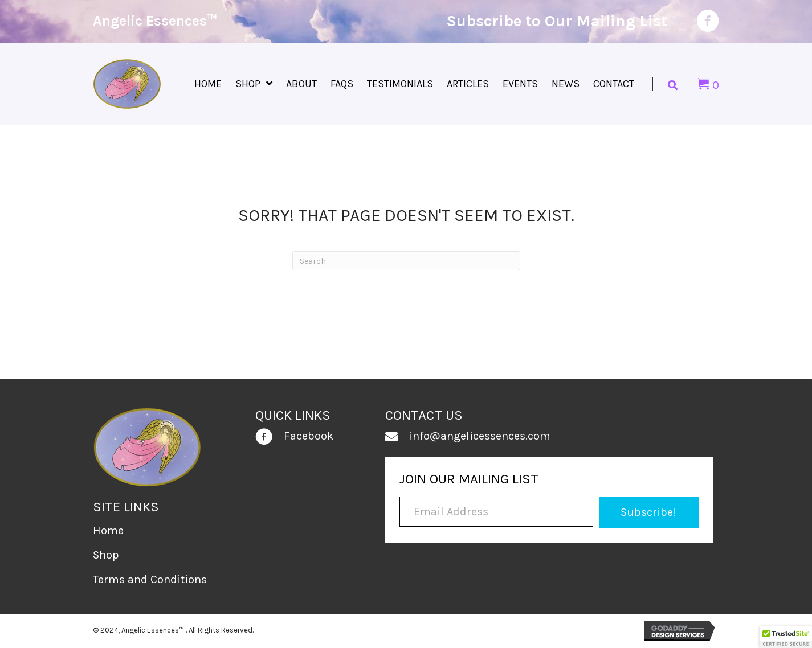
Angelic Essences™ (155, 21)
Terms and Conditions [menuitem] (150, 579)
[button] (649, 512)
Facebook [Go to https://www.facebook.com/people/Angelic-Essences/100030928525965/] (309, 436)
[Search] (406, 261)
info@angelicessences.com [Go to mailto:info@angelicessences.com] (480, 436)
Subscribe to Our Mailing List (557, 21)
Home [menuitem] (108, 530)
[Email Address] (496, 512)
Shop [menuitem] (106, 555)
